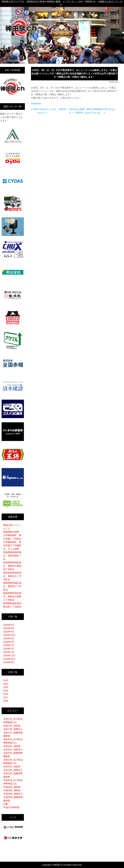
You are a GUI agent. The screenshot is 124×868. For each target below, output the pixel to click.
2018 (6, 694)
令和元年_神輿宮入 (13, 770)
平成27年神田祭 (11, 807)
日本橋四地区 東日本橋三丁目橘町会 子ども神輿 (12, 545)
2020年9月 (9, 638)
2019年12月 (9, 655)
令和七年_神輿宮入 (13, 729)
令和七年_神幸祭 (12, 726)
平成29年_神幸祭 (12, 787)
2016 (6, 701)
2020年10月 (9, 635)
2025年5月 (9, 625)
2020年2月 (9, 649)
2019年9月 (9, 662)
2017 (6, 697)
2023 (6, 684)
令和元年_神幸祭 (12, 767)
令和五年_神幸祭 (12, 746)
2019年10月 (9, 659)
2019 (6, 691)
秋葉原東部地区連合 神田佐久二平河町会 (12, 576)
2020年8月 (9, 642)
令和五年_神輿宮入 (13, 750)
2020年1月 (9, 652)
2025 (6, 680)
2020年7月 (9, 645)
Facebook (36, 104)
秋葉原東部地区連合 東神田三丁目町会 (12, 586)
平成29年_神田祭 (12, 790)
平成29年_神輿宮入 (13, 794)
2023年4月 (9, 632)
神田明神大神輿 (11, 532)
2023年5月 (9, 628)
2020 (6, 687)
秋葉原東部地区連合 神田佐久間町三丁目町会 (12, 596)
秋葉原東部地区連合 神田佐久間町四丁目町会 (12, 566)
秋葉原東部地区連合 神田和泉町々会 (12, 556)
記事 (5, 804)
